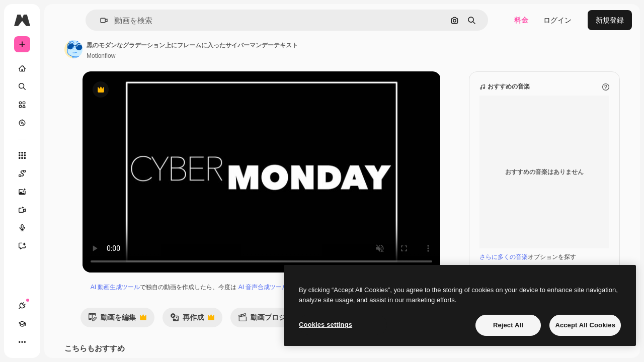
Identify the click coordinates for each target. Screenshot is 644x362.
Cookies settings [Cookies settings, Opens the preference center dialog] (326, 325)
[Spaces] (60, 173)
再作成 (255, 330)
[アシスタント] (60, 246)
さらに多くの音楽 (504, 257)
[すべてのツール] (60, 155)
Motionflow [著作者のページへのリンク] (177, 56)
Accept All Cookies (585, 325)
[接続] (22, 342)
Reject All (508, 325)
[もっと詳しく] (60, 123)
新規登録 (610, 20)
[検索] (60, 86)
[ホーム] (60, 68)
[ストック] (60, 105)
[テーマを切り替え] (58, 342)
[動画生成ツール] (60, 210)
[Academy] (40, 342)
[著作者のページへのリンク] (150, 49)
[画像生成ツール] (60, 192)
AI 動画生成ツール (169, 287)
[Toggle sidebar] (99, 20)
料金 (521, 20)
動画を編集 (180, 330)
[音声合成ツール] (60, 228)
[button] (155, 20)
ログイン (557, 20)
